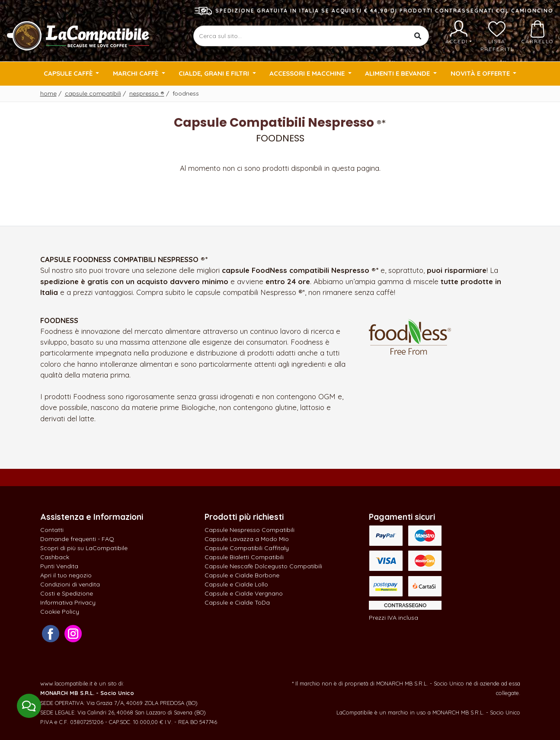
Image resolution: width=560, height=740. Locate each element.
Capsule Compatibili (93, 93)
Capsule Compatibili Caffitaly (247, 548)
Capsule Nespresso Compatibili (250, 530)
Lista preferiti (497, 36)
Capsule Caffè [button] (69, 73)
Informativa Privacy (68, 602)
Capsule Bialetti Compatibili (244, 557)
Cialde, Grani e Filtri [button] (215, 73)
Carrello (538, 32)
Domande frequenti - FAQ (77, 539)
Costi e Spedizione (67, 593)
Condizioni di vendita (70, 584)
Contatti (52, 530)
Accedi (459, 32)
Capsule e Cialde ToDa (237, 602)
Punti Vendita (59, 566)
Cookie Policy (60, 612)
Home (48, 93)
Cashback (55, 557)
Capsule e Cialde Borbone (242, 575)
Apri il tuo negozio (66, 575)
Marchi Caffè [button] (136, 73)
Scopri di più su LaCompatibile (84, 548)
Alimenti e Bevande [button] (398, 73)
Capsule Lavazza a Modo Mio (247, 539)
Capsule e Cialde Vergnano (244, 593)
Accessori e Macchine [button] (308, 73)
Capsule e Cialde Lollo (236, 584)
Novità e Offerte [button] (481, 73)
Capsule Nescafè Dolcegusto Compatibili (263, 566)
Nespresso (147, 93)
